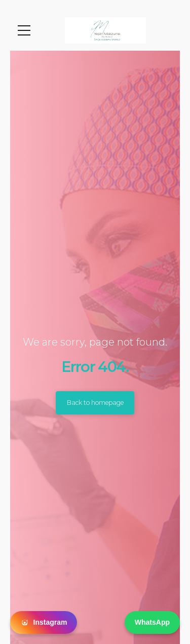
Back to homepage (95, 403)
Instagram (44, 623)
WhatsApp (152, 622)
